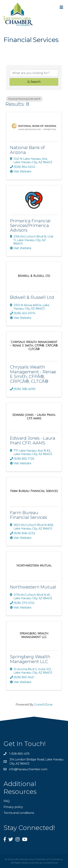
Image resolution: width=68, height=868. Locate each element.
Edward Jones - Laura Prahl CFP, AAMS (33, 440)
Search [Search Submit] (34, 82)
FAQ (7, 801)
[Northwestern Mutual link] (34, 566)
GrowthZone (43, 705)
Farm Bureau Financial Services (28, 515)
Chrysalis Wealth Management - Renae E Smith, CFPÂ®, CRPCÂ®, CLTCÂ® (33, 374)
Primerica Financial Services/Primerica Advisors (30, 226)
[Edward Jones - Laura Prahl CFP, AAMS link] (34, 417)
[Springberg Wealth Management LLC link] (34, 635)
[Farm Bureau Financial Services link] (34, 491)
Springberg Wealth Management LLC (30, 659)
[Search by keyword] (34, 73)
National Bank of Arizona (27, 150)
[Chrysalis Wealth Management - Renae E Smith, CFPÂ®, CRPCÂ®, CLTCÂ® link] (34, 346)
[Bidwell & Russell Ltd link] (34, 276)
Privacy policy (13, 807)
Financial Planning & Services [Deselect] (24, 99)
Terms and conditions (19, 813)
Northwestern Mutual (33, 587)
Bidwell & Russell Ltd (32, 297)
